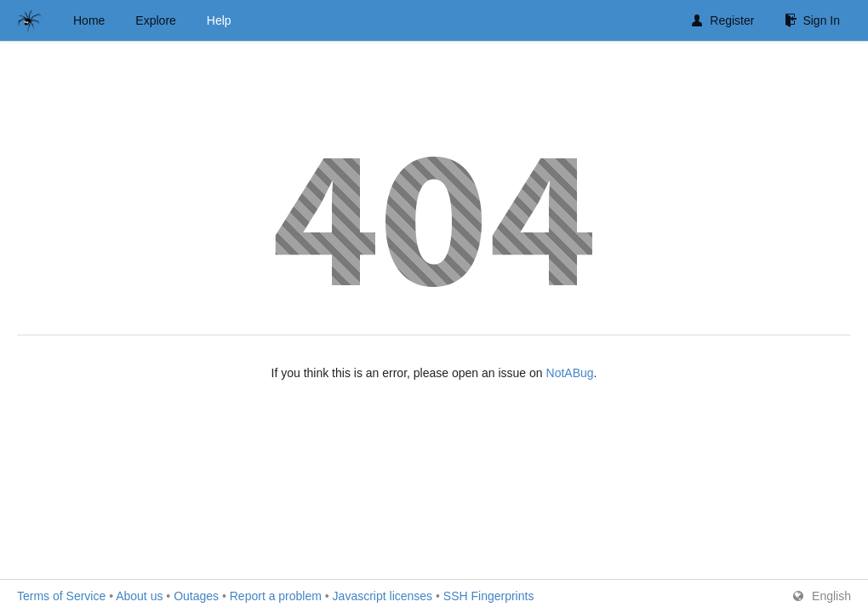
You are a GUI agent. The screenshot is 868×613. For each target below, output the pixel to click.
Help (219, 20)
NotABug (570, 373)
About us (139, 596)
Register (723, 20)
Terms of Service (61, 596)
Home (89, 20)
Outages (196, 596)
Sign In (812, 20)
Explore (155, 20)
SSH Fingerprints (489, 596)
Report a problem (276, 596)
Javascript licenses (383, 596)
